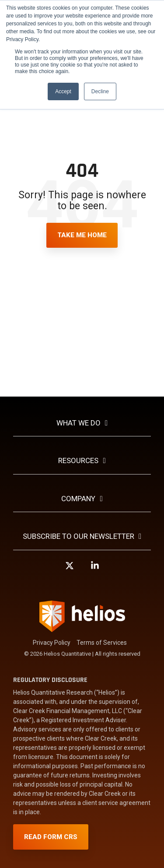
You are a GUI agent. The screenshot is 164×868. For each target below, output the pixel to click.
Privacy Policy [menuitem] (52, 643)
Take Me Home (82, 235)
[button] (70, 569)
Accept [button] (63, 91)
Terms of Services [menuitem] (102, 643)
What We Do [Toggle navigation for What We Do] (79, 423)
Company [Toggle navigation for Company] (78, 499)
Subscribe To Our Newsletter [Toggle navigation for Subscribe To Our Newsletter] (79, 536)
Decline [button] (100, 91)
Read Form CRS (51, 837)
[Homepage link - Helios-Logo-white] (82, 628)
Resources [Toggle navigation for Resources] (78, 460)
